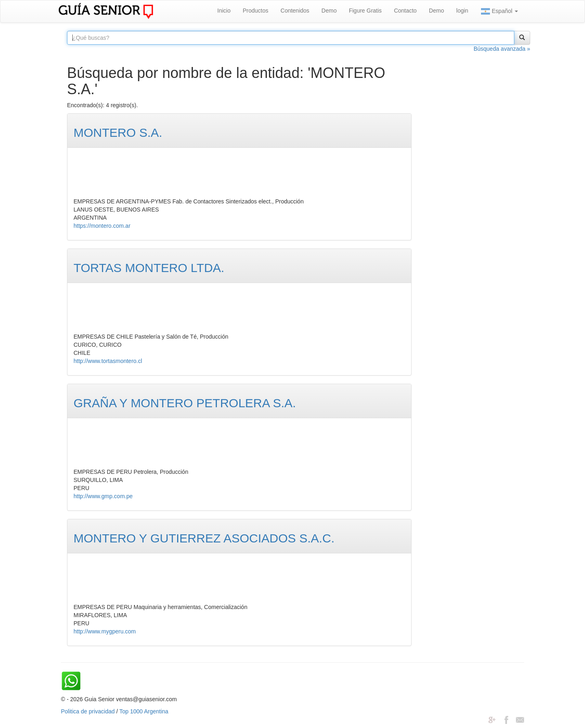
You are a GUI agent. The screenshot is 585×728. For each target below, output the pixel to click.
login (462, 11)
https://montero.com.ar (102, 226)
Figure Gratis (365, 11)
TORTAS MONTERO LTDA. (149, 268)
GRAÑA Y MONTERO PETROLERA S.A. (185, 403)
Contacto (405, 11)
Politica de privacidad (88, 711)
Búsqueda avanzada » (502, 49)
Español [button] (499, 11)
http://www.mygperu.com (105, 631)
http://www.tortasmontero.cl (108, 361)
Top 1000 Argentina (144, 711)
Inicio (224, 11)
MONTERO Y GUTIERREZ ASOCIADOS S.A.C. (204, 538)
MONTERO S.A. (118, 133)
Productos (255, 11)
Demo (329, 11)
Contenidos (295, 11)
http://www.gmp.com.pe (103, 496)
